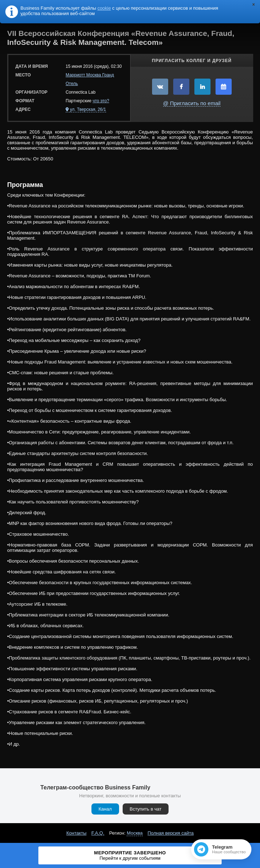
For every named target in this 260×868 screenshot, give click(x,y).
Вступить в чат (146, 809)
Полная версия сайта (171, 833)
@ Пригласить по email (192, 103)
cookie (104, 8)
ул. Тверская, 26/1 (88, 109)
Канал (105, 809)
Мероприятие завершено (130, 855)
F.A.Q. (98, 833)
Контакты (76, 833)
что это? (101, 101)
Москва (134, 833)
